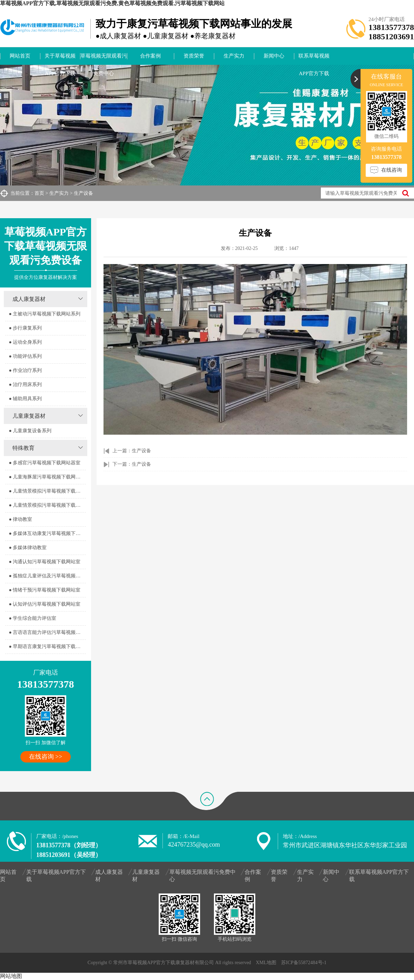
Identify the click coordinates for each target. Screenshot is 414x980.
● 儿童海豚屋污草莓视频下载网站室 (47, 477)
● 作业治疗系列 (25, 370)
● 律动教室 (20, 519)
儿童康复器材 (29, 416)
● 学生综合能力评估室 (32, 618)
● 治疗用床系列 (25, 385)
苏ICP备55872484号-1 (304, 963)
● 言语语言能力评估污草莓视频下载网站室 (47, 632)
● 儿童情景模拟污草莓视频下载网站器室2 (47, 505)
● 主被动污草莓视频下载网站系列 (45, 314)
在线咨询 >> (46, 757)
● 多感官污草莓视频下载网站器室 (45, 463)
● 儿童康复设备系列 (30, 431)
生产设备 (83, 193)
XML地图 (266, 963)
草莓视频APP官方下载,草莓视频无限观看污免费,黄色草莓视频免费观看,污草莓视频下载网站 (112, 3)
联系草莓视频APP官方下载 (314, 59)
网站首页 (20, 56)
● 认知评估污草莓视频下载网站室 (45, 604)
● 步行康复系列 (25, 328)
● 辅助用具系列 (25, 399)
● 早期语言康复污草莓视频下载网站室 (47, 646)
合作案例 (150, 56)
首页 (39, 193)
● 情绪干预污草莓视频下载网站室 (45, 590)
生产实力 (234, 56)
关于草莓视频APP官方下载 (60, 59)
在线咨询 (392, 170)
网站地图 (11, 976)
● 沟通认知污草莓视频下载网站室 (45, 562)
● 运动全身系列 (25, 342)
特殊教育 (23, 448)
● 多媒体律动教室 (28, 548)
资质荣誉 (194, 56)
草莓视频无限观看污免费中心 (104, 59)
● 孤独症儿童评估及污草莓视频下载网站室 (47, 576)
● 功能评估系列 (25, 356)
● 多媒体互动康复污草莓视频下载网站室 (47, 533)
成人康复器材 (29, 299)
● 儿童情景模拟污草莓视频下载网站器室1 (47, 491)
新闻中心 (274, 56)
